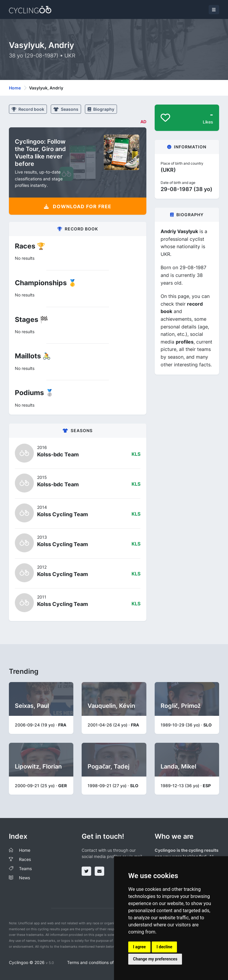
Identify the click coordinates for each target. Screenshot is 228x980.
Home (15, 88)
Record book (28, 109)
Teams (25, 868)
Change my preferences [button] (155, 959)
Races (25, 859)
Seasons (66, 109)
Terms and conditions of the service (102, 962)
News (24, 878)
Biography (101, 109)
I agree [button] (139, 947)
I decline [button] (164, 947)
